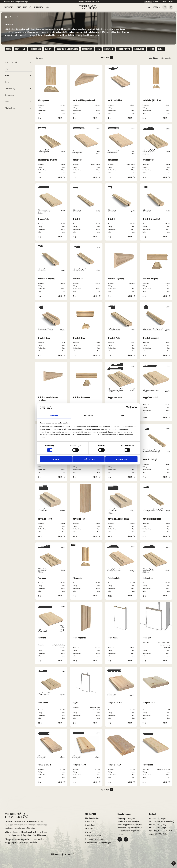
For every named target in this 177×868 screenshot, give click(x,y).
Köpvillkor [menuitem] (90, 821)
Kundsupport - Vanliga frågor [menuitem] (98, 843)
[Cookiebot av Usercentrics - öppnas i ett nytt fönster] (127, 408)
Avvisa (56, 459)
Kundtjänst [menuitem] (90, 825)
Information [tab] (89, 415)
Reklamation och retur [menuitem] (95, 839)
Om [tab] (123, 415)
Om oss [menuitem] (88, 832)
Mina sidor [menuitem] (90, 828)
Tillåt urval (88, 459)
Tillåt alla (121, 459)
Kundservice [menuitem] (90, 814)
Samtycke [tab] (54, 415)
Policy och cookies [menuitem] (93, 835)
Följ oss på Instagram (126, 818)
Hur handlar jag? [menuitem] (92, 818)
